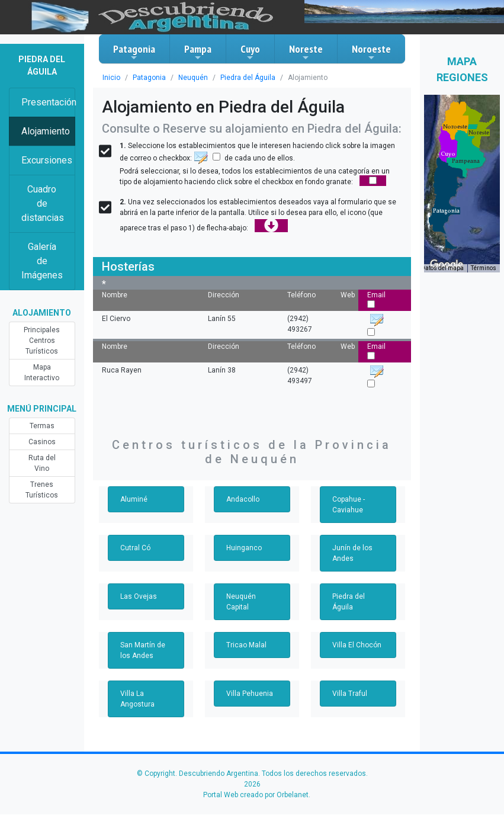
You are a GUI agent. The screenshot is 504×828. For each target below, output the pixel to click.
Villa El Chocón (357, 645)
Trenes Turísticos (42, 490)
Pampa (198, 52)
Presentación (48, 102)
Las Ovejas (139, 596)
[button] (446, 211)
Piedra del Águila (248, 78)
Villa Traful (350, 694)
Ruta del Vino (42, 463)
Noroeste (371, 52)
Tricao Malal (246, 645)
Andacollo (243, 499)
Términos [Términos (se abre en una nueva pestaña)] (484, 268)
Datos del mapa (442, 268)
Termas (42, 426)
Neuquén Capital (241, 602)
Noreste (306, 52)
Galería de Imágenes (42, 261)
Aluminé (134, 499)
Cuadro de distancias (43, 203)
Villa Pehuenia (250, 694)
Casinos (42, 442)
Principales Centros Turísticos (42, 341)
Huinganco (244, 548)
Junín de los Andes (352, 553)
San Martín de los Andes (143, 650)
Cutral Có (135, 548)
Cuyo (250, 52)
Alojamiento (46, 131)
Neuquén (193, 78)
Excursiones (47, 160)
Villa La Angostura (137, 699)
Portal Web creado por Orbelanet (256, 795)
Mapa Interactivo (42, 373)
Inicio (111, 78)
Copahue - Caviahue (349, 505)
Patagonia (134, 52)
